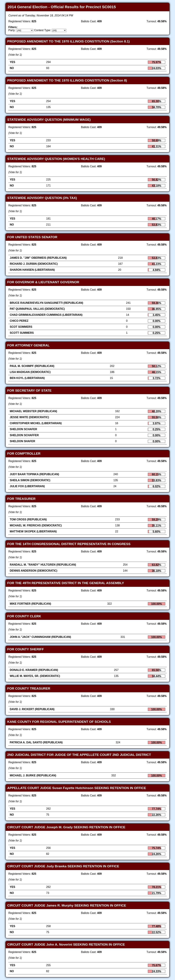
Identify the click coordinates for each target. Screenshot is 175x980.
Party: (12, 30)
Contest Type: (43, 30)
